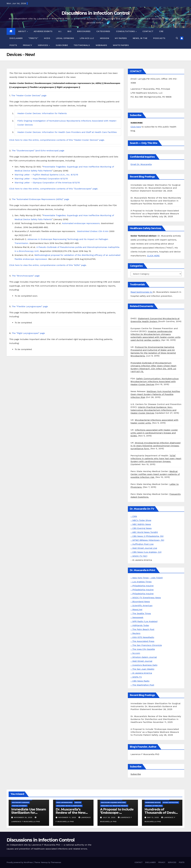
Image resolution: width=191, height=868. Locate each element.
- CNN (134, 516)
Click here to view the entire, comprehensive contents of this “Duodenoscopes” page (53, 189)
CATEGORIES (103, 31)
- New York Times (140, 578)
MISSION (105, 38)
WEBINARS (101, 45)
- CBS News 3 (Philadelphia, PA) (147, 536)
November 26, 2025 (23, 817)
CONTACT (148, 31)
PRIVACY (28, 45)
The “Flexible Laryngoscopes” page (30, 306)
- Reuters (135, 633)
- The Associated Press (142, 641)
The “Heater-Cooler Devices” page (29, 95)
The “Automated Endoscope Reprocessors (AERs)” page (40, 199)
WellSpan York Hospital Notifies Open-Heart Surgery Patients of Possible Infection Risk (155, 394)
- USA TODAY (156, 578)
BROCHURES (84, 31)
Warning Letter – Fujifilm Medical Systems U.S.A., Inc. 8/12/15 (46, 175)
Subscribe (136, 774)
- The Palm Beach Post (142, 629)
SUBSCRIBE (62, 45)
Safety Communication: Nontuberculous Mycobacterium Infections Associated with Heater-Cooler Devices (155, 381)
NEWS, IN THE (140, 38)
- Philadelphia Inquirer (142, 586)
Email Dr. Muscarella (141, 164)
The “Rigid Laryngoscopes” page (28, 333)
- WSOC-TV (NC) (139, 556)
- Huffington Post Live (142, 544)
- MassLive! (136, 609)
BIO (70, 31)
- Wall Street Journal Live (144, 548)
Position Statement (19, 806)
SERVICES (43, 45)
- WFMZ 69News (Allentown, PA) (147, 540)
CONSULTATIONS (126, 31)
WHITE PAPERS (121, 45)
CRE (161, 31)
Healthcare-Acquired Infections (113, 802)
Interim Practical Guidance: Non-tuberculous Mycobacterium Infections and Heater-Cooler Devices (153, 410)
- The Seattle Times (141, 613)
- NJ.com (135, 653)
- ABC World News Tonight (144, 532)
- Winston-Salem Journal (144, 657)
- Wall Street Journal (141, 661)
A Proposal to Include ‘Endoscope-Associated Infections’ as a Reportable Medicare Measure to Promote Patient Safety (155, 214)
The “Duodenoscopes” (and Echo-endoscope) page (38, 151)
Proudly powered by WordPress (20, 862)
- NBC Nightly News (141, 524)
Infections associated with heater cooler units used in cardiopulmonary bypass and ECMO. (154, 433)
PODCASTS (159, 38)
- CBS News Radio (140, 681)
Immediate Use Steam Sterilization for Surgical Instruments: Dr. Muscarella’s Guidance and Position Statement (155, 188)
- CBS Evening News (141, 528)
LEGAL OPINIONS (65, 38)
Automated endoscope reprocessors (81, 223)
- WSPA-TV (136, 677)
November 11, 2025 (68, 817)
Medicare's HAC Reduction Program (114, 806)
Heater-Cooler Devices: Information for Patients (42, 113)
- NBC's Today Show (141, 520)
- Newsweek (137, 617)
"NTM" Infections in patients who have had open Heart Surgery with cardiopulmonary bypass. (156, 458)
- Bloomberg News (140, 602)
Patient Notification (171, 802)
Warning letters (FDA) (154, 806)
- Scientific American (141, 606)
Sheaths (78, 802)
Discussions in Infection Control (95, 13)
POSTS (13, 45)
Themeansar (56, 862)
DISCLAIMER (16, 38)
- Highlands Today (140, 625)
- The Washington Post (142, 685)
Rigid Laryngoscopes (64, 802)
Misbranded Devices (153, 802)
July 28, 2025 (109, 817)
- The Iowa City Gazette (143, 649)
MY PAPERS (121, 38)
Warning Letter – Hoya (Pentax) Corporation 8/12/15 (41, 179)
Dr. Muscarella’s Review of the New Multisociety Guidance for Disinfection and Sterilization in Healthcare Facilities (156, 201)
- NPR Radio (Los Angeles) (144, 621)
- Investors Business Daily (144, 665)
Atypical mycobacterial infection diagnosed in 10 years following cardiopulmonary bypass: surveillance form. (155, 446)
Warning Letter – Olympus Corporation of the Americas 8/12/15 (47, 183)
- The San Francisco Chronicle (146, 645)
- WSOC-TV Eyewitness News (146, 598)
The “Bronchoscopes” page (26, 276)
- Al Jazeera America (141, 673)
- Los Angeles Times (141, 582)
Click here (136, 127)
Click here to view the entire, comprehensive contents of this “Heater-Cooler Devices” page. (57, 140)
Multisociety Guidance (21, 802)
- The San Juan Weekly (142, 669)
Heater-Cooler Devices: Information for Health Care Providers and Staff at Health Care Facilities (67, 132)
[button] (177, 38)
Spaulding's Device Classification (69, 806)
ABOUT (22, 31)
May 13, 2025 (153, 817)
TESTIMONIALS (82, 45)
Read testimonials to (142, 292)
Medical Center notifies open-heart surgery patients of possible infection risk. (155, 474)
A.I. (60, 31)
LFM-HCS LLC (87, 38)
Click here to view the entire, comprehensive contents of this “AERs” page (48, 265)
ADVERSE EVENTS (43, 31)
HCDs (47, 38)
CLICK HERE (153, 256)
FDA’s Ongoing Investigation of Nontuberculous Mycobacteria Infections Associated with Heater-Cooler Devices (67, 123)
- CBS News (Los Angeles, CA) (146, 552)
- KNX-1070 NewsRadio (142, 637)
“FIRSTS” (33, 38)
